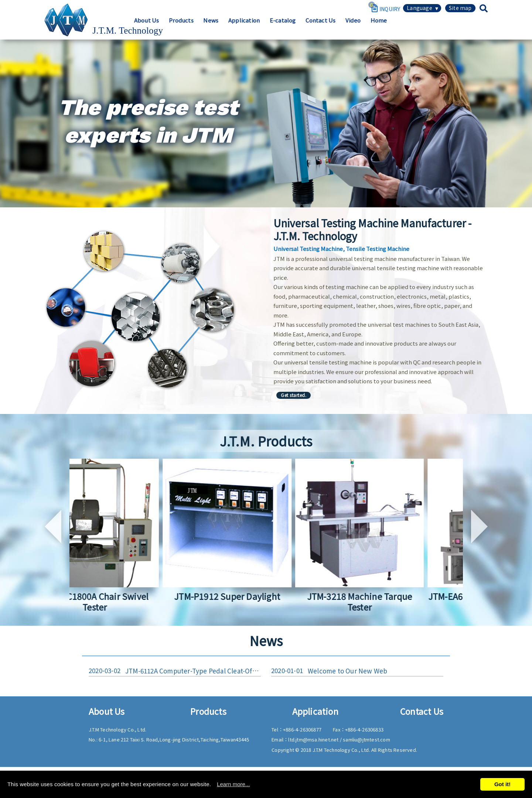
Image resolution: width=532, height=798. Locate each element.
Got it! (502, 784)
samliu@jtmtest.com (366, 741)
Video (446, 28)
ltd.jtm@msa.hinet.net (314, 741)
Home (473, 28)
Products (264, 28)
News (296, 28)
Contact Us (411, 28)
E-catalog (371, 28)
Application (331, 28)
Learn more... (233, 784)
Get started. (294, 395)
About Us (228, 28)
